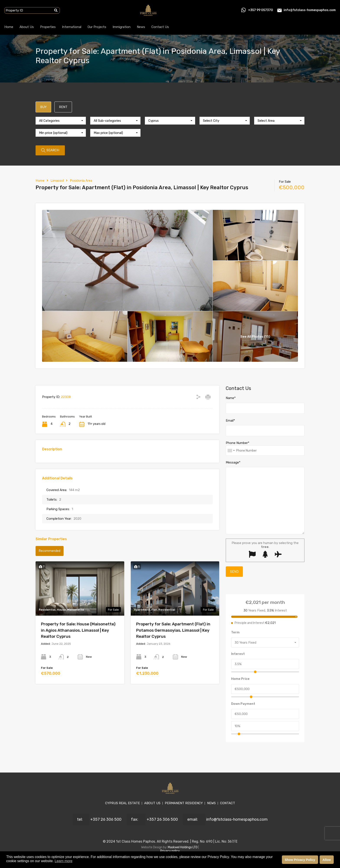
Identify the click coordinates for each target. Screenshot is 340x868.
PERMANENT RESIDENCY (184, 803)
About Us (27, 27)
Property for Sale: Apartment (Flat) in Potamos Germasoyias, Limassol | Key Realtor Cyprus (173, 630)
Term (235, 632)
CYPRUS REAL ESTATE (123, 803)
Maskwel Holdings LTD (183, 847)
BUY (43, 107)
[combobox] (61, 121)
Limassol (57, 181)
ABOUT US (152, 803)
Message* (233, 462)
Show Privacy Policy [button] (300, 860)
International (72, 27)
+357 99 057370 (261, 10)
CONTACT (228, 803)
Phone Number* (238, 443)
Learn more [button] (64, 861)
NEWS (211, 803)
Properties (48, 27)
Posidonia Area (81, 181)
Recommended (50, 551)
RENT (63, 107)
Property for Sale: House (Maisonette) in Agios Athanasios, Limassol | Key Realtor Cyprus (78, 630)
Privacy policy (170, 851)
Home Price (240, 679)
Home (9, 27)
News (141, 27)
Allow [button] (327, 860)
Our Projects (97, 27)
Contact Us (160, 27)
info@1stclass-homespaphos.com (310, 10)
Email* (230, 421)
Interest (238, 654)
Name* (231, 398)
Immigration (122, 27)
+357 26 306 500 (106, 819)
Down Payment (243, 704)
